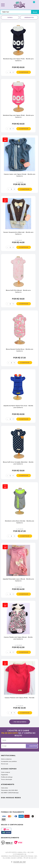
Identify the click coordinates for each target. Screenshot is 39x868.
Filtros (10, 17)
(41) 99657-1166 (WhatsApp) (10, 793)
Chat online (4, 788)
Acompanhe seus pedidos (9, 761)
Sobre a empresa (6, 759)
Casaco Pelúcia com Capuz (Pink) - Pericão (20, 698)
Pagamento (4, 775)
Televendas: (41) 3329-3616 (9, 790)
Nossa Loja (4, 764)
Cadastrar (32, 746)
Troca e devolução (7, 779)
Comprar (24, 72)
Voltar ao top (19, 862)
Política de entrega (7, 777)
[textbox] (16, 12)
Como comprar (6, 772)
